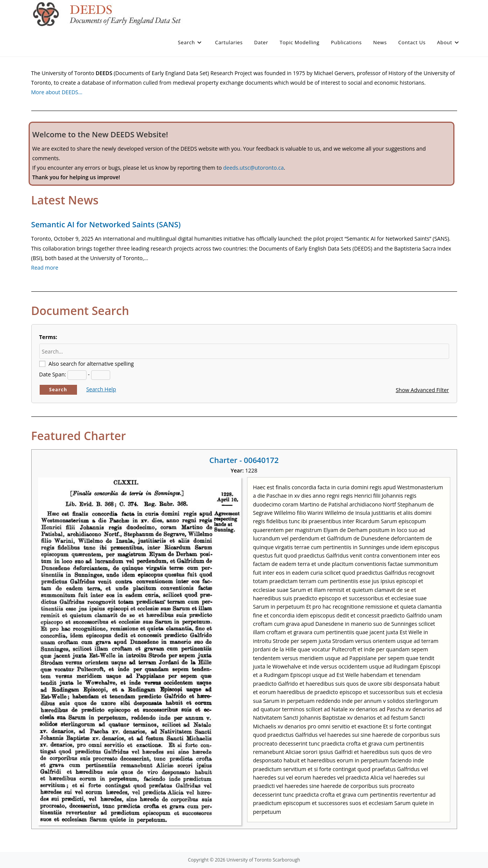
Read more (45, 268)
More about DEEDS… (57, 92)
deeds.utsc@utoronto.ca (253, 168)
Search (58, 390)
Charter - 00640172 (244, 460)
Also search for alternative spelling (91, 364)
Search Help (101, 389)
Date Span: (53, 374)
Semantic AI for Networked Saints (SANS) (106, 224)
